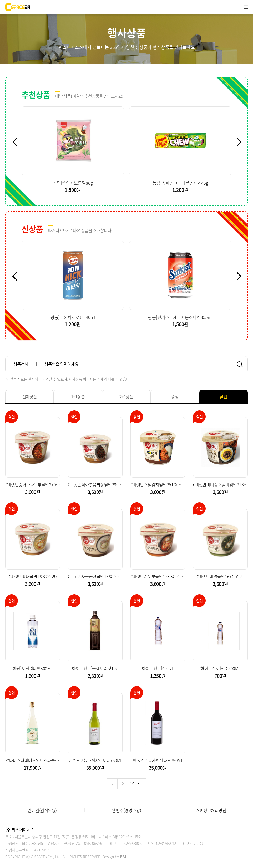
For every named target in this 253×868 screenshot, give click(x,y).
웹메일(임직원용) (42, 810)
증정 (175, 396)
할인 (223, 396)
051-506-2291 (94, 843)
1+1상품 (78, 396)
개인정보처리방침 (211, 810)
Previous (18, 142)
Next (242, 142)
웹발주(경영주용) (127, 810)
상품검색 (21, 364)
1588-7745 (35, 843)
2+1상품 (126, 396)
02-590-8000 (133, 843)
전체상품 (29, 396)
